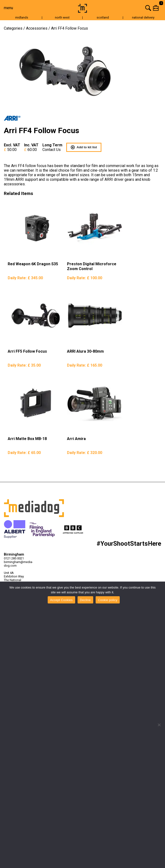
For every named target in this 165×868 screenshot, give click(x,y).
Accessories (37, 28)
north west (62, 17)
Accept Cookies (61, 600)
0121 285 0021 (14, 558)
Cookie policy (108, 600)
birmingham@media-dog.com (16, 564)
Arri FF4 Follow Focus (69, 28)
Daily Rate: (25, 278)
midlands (22, 17)
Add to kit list (84, 147)
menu (8, 8)
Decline (85, 600)
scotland (103, 17)
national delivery (143, 17)
